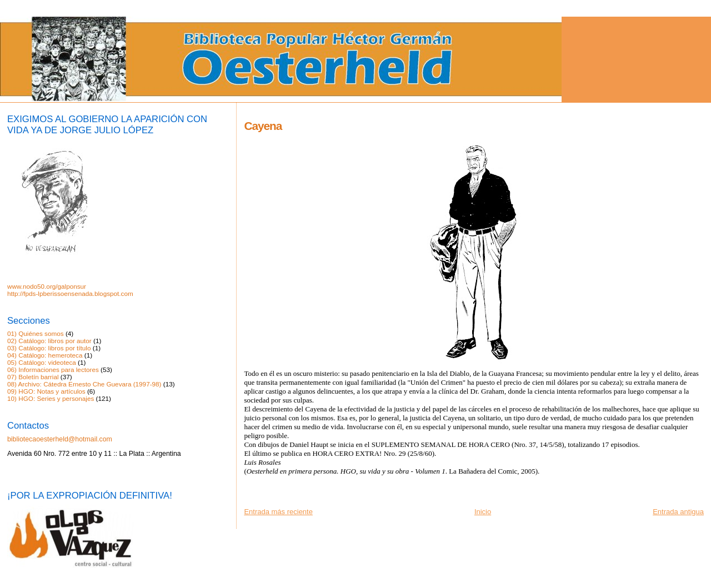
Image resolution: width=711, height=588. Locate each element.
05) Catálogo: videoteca (42, 362)
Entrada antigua (678, 512)
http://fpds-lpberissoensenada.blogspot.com (70, 293)
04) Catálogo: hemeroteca (45, 355)
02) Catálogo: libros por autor (49, 341)
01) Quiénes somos (36, 333)
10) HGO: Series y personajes (51, 398)
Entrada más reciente (278, 512)
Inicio (483, 512)
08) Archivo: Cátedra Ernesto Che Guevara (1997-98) (84, 384)
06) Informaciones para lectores (53, 370)
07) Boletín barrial (33, 377)
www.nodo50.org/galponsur (47, 286)
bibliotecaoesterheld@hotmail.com (60, 439)
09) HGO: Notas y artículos (46, 391)
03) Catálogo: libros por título (49, 348)
